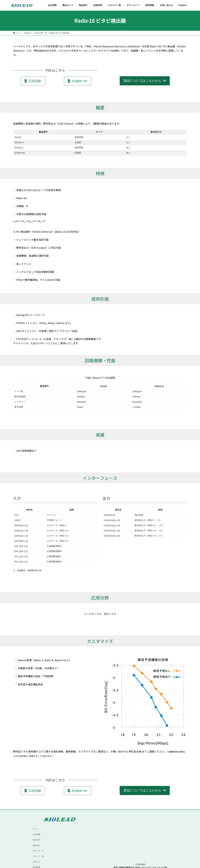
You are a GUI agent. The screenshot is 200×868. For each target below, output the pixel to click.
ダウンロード (38, 851)
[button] (33, 81)
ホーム (36, 829)
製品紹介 (36, 845)
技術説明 (36, 840)
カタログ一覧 (38, 856)
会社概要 (36, 834)
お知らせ (36, 862)
